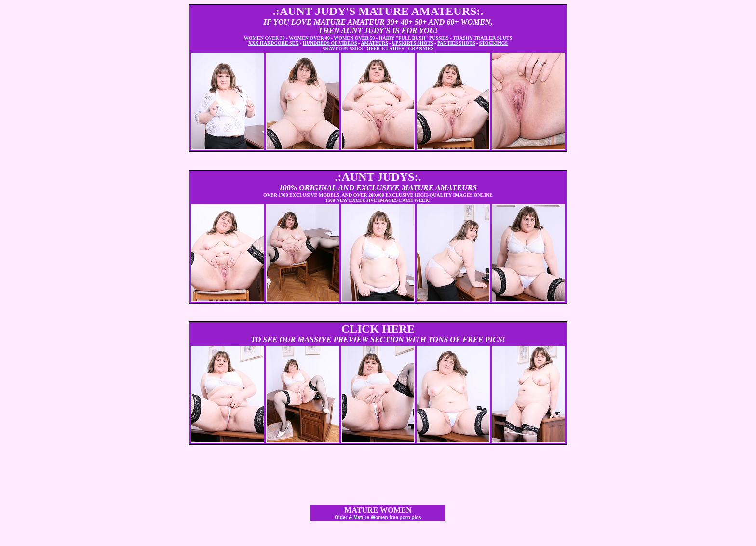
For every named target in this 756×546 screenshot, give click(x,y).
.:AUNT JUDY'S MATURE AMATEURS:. (378, 11)
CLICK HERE (378, 329)
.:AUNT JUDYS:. (378, 177)
